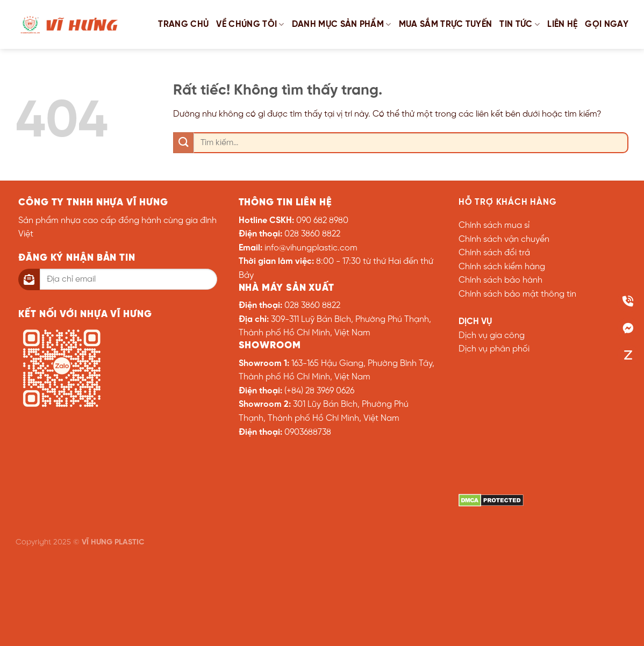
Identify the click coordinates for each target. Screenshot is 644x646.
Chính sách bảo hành (500, 280)
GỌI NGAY (607, 24)
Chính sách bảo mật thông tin (517, 294)
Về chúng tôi (250, 24)
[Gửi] (184, 143)
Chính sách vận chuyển (504, 239)
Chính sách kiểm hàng (502, 267)
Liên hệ (562, 24)
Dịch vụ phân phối (494, 349)
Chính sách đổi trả (494, 253)
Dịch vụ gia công (492, 336)
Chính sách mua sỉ (494, 225)
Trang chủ (183, 24)
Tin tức (520, 24)
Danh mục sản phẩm (342, 24)
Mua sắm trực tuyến (446, 24)
